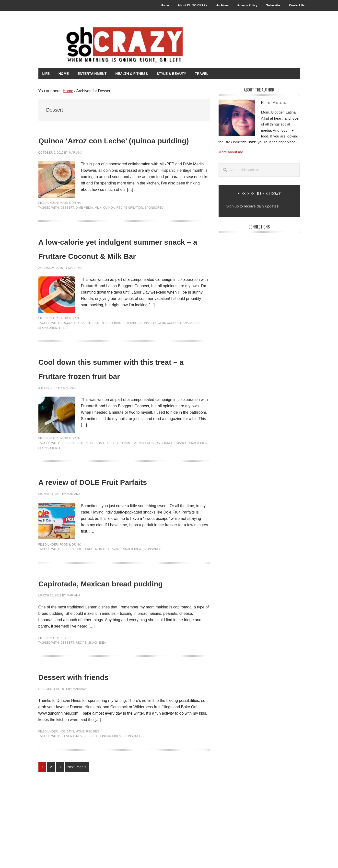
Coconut (68, 351)
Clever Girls (71, 806)
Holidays (67, 801)
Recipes (66, 708)
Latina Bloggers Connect (160, 351)
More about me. (231, 152)
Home (80, 801)
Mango (182, 485)
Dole (80, 605)
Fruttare (129, 351)
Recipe (81, 713)
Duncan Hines (110, 806)
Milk (98, 221)
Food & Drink (70, 217)
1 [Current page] (44, 838)
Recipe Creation (130, 221)
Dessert (67, 221)
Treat (63, 355)
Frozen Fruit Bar (106, 351)
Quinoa (109, 221)
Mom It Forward (108, 605)
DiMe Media (84, 221)
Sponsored (154, 221)
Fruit (110, 485)
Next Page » (77, 838)
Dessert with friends (95, 746)
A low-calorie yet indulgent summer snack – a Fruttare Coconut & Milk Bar (113, 268)
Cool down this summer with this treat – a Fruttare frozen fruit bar (118, 402)
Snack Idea (192, 351)
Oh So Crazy (124, 46)
